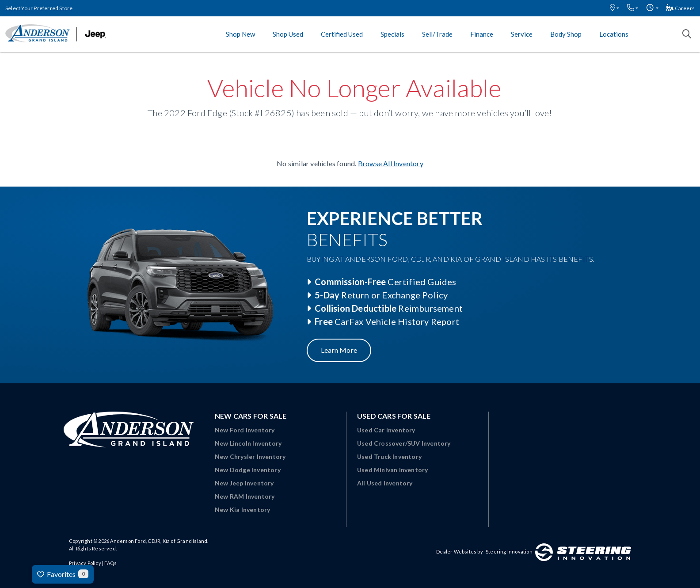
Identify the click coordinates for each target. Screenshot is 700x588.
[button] (614, 8)
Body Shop (566, 34)
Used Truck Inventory (389, 456)
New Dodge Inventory (248, 470)
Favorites (63, 574)
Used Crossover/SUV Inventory (404, 443)
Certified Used (342, 34)
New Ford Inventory (245, 430)
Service (522, 34)
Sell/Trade (437, 34)
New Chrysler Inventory (250, 456)
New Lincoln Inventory (248, 443)
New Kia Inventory (242, 510)
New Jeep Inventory (244, 483)
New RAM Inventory (245, 496)
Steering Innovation (509, 552)
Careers (681, 8)
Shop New (240, 34)
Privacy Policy (85, 563)
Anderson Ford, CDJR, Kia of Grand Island (159, 541)
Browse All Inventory (391, 163)
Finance (482, 34)
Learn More (339, 350)
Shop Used (288, 34)
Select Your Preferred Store (39, 8)
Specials (392, 34)
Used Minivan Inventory (392, 470)
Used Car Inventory (386, 430)
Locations (614, 34)
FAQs (110, 563)
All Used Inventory (385, 483)
